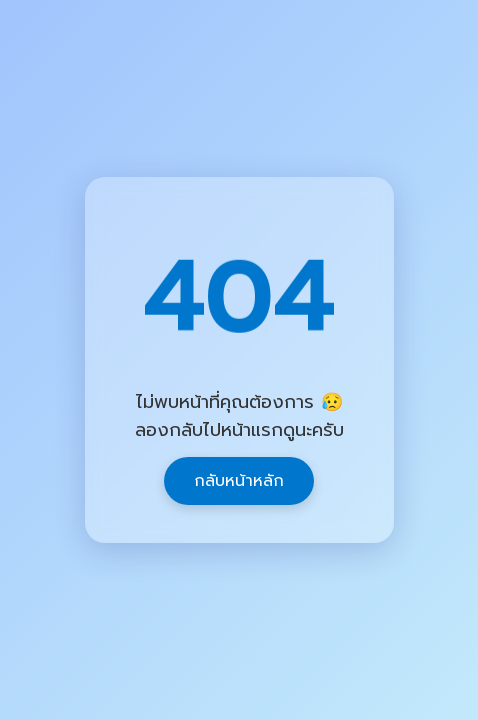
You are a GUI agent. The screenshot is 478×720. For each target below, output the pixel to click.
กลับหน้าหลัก (239, 481)
